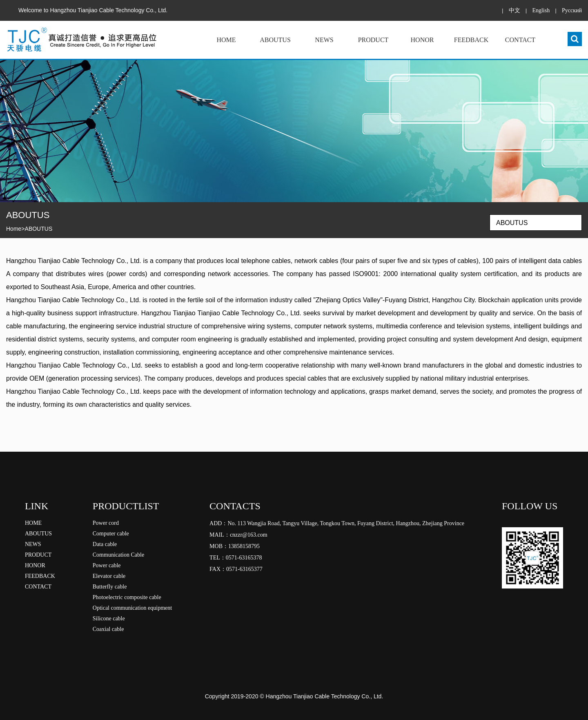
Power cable (107, 565)
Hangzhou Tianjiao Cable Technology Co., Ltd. (325, 696)
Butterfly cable (110, 587)
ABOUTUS (275, 40)
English (541, 10)
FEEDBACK (471, 40)
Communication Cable (118, 555)
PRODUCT (373, 40)
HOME (226, 40)
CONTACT (520, 40)
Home (14, 229)
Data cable (105, 544)
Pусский (572, 10)
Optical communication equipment (132, 608)
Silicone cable (109, 619)
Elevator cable (109, 576)
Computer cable (111, 534)
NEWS (324, 40)
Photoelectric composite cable (127, 597)
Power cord (106, 523)
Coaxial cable (108, 629)
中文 (514, 10)
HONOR (422, 40)
